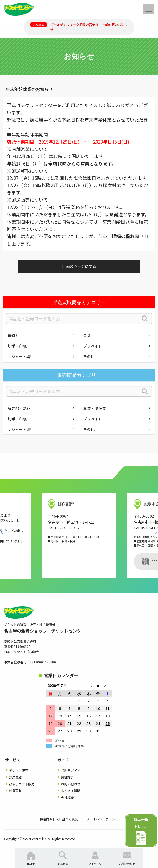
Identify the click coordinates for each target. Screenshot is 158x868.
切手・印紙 (17, 346)
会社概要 (67, 797)
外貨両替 (15, 790)
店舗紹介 (67, 777)
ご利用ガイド (71, 770)
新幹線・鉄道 (19, 408)
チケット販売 (18, 770)
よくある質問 (71, 790)
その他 (89, 356)
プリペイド (93, 346)
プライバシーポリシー (102, 819)
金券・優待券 (95, 408)
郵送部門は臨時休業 (69, 746)
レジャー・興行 (21, 356)
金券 (87, 335)
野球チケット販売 (22, 784)
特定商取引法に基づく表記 (59, 819)
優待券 (13, 335)
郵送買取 (15, 777)
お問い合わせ (71, 784)
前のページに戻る (81, 266)
